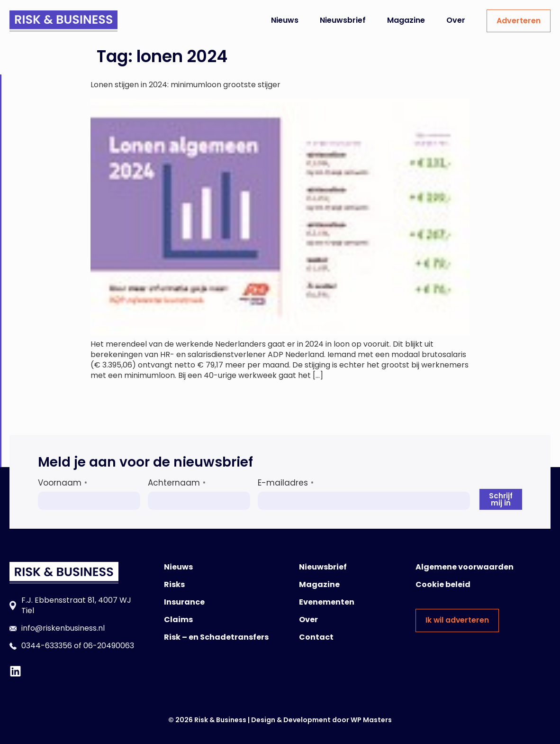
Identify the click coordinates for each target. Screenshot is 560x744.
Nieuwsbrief (343, 20)
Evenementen (327, 602)
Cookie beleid (443, 584)
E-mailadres (285, 483)
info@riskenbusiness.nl (63, 628)
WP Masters (371, 720)
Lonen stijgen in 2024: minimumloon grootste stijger (185, 85)
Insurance (184, 602)
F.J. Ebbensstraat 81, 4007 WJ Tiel (76, 605)
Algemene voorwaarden (465, 567)
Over (456, 20)
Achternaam (177, 483)
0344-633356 (47, 646)
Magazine (406, 20)
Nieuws (285, 20)
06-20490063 (109, 646)
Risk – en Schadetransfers (216, 637)
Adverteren (519, 21)
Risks (174, 584)
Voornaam (63, 483)
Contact (316, 637)
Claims (178, 620)
